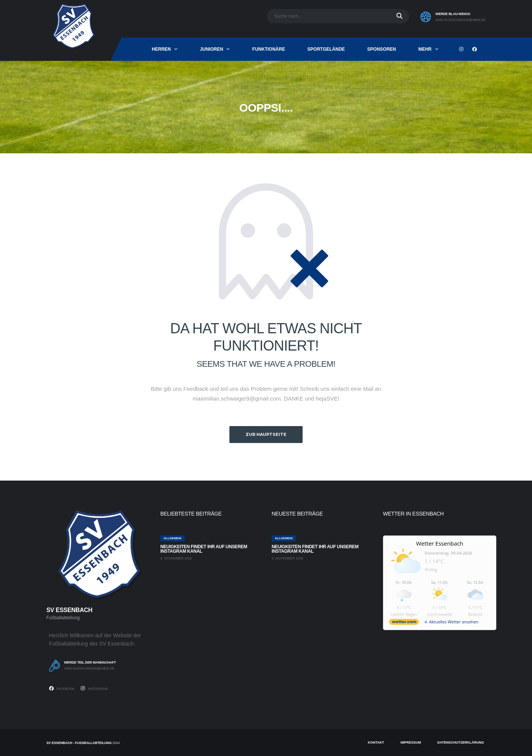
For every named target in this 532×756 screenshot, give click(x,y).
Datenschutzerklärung (461, 742)
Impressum (411, 742)
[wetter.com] (404, 623)
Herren (161, 49)
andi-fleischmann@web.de (461, 20)
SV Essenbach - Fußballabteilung (79, 743)
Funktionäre (269, 49)
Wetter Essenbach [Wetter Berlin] (440, 543)
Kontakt (376, 742)
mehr (425, 49)
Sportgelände (326, 49)
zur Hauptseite (266, 434)
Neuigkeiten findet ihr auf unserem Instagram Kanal (204, 549)
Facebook (62, 688)
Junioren (211, 49)
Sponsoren (382, 49)
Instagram (94, 688)
